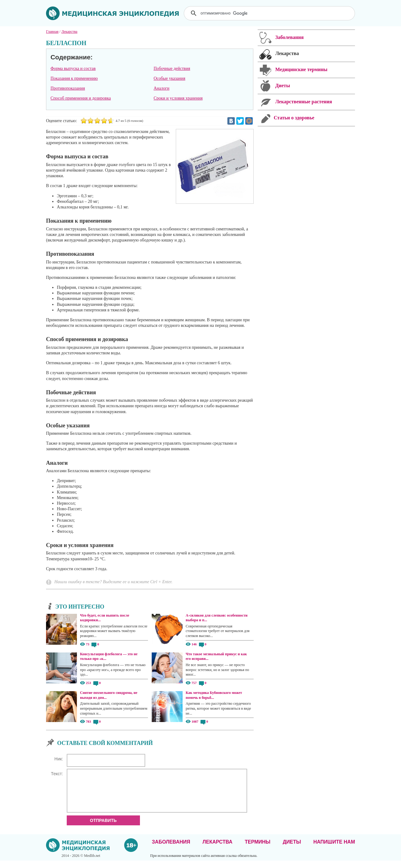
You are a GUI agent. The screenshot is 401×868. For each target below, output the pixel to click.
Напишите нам (334, 849)
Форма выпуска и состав (73, 68)
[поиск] (270, 13)
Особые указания (169, 78)
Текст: (57, 774)
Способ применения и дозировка (80, 98)
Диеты (292, 849)
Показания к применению (74, 78)
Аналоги (161, 88)
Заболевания (171, 849)
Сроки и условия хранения (178, 98)
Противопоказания (68, 88)
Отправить (103, 828)
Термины (257, 849)
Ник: (59, 759)
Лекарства (217, 849)
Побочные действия (172, 68)
